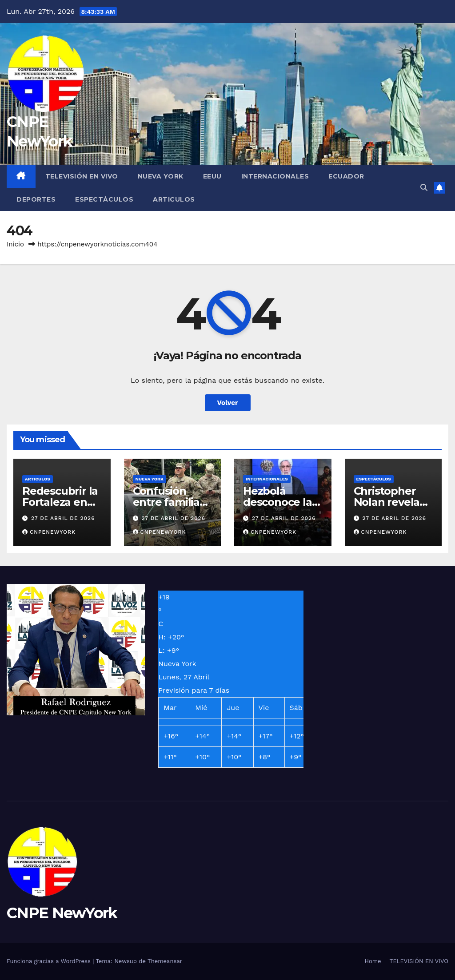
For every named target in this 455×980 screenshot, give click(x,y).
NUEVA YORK (161, 176)
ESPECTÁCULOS (104, 199)
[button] (424, 188)
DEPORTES (36, 199)
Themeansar (165, 961)
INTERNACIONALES (275, 176)
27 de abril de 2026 (63, 518)
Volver (228, 403)
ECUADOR (346, 176)
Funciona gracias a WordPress (50, 961)
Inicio (15, 244)
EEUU (212, 176)
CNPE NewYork (62, 913)
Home (373, 961)
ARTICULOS (174, 199)
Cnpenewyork (49, 532)
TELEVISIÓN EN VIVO (82, 176)
